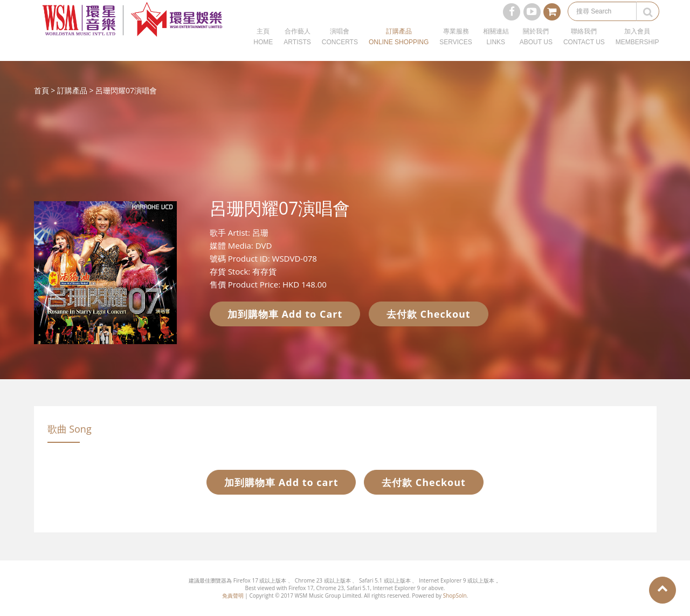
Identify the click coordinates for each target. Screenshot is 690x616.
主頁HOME (263, 49)
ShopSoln (455, 596)
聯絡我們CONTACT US (584, 49)
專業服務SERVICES (456, 49)
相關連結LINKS (496, 49)
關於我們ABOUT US (536, 49)
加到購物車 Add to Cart (285, 314)
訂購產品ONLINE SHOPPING (399, 49)
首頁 (42, 90)
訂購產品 (72, 90)
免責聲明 (233, 596)
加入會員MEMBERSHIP (637, 49)
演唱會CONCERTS (340, 49)
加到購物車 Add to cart (281, 482)
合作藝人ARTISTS (297, 49)
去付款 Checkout (429, 314)
